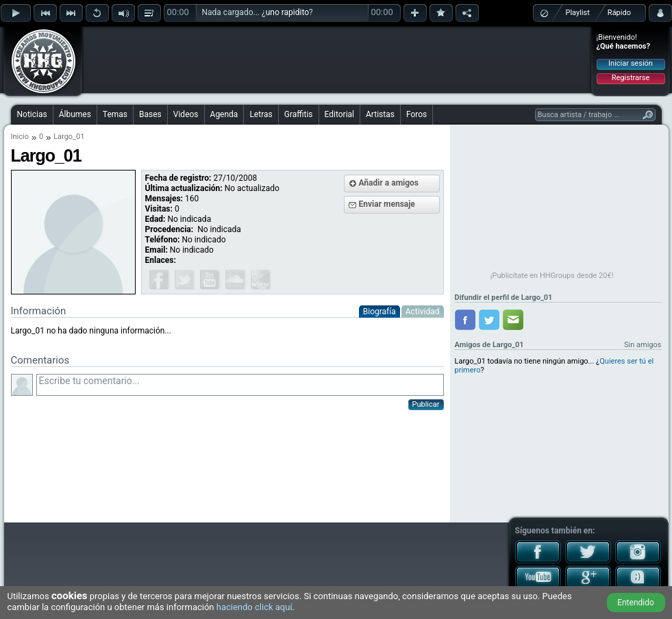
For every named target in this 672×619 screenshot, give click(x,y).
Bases (150, 114)
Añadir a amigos (389, 183)
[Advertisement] (337, 60)
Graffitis (299, 114)
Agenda (224, 114)
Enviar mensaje (387, 204)
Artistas (380, 114)
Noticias (32, 114)
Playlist (578, 13)
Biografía (379, 312)
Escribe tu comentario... (240, 385)
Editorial (339, 114)
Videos (186, 114)
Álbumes (75, 114)
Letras (261, 114)
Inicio (20, 137)
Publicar (426, 404)
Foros (416, 114)
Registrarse (631, 78)
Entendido (636, 603)
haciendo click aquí (254, 607)
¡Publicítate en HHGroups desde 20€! (552, 276)
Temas (115, 114)
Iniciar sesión (631, 63)
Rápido (619, 13)
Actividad (423, 312)
